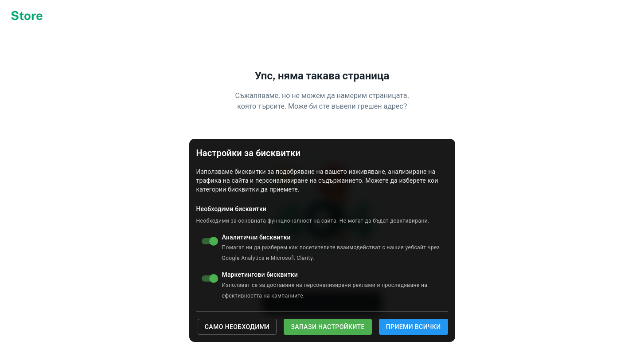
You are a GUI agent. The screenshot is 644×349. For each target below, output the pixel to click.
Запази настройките (328, 327)
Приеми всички (414, 327)
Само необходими (237, 327)
